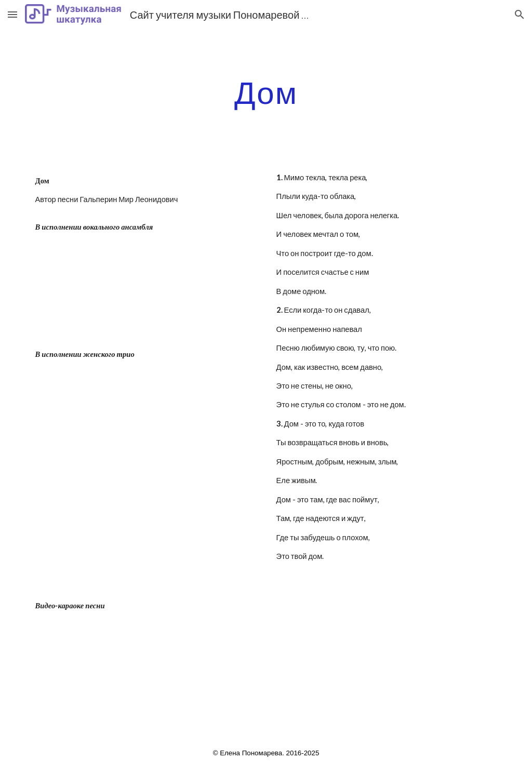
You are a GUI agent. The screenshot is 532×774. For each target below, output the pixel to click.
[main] (266, 92)
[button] (12, 14)
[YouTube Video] (146, 290)
